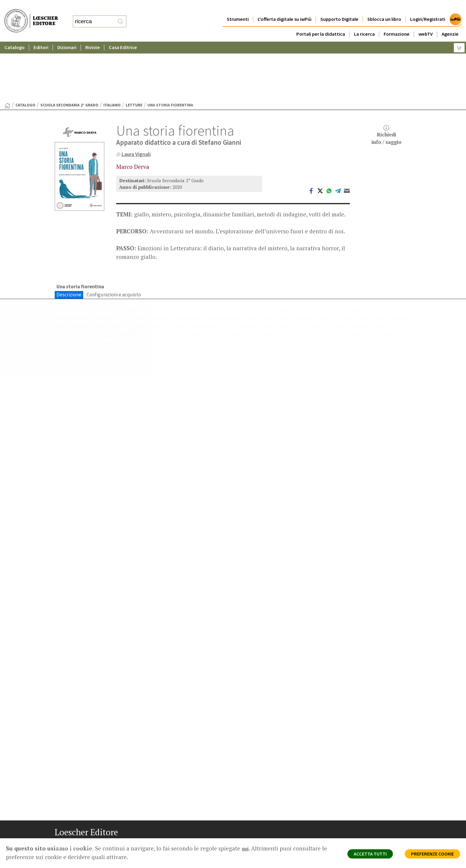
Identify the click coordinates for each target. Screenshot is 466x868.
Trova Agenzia (259, 799)
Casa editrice (258, 792)
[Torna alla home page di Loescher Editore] (31, 14)
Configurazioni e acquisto (114, 237)
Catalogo (15, 36)
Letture (134, 47)
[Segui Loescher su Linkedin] (83, 848)
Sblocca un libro (384, 7)
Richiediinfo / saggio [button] (387, 77)
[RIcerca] (120, 16)
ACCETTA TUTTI (362, 855)
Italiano (112, 47)
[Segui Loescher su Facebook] (60, 848)
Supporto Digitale (339, 7)
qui (245, 848)
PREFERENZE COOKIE (429, 855)
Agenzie (450, 22)
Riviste (93, 36)
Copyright (347, 806)
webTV (426, 22)
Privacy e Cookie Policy (359, 792)
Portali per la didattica (321, 22)
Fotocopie (347, 820)
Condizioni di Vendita (357, 813)
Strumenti (238, 7)
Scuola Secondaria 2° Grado (69, 47)
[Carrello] (459, 36)
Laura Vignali (137, 96)
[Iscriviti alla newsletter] (106, 848)
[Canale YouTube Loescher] (95, 848)
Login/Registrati (428, 7)
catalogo (25, 47)
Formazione (397, 22)
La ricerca (364, 22)
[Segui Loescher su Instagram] (71, 848)
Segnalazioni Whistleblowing (364, 799)
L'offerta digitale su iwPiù (285, 7)
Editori (41, 36)
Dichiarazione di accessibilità (364, 827)
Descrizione (69, 237)
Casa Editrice (123, 36)
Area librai (254, 806)
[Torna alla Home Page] (7, 48)
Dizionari (67, 36)
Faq (249, 813)
